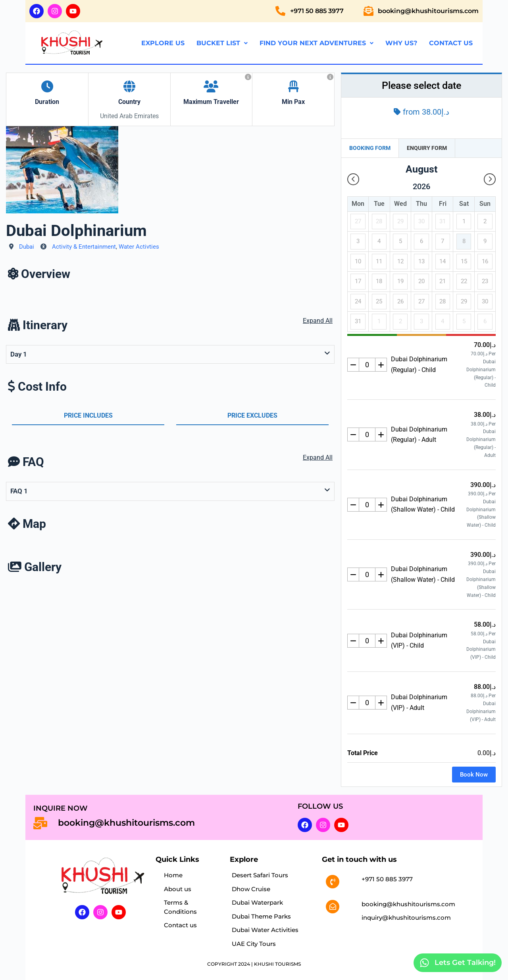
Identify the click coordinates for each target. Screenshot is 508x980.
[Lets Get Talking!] (424, 963)
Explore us (163, 43)
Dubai (27, 247)
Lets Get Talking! (465, 963)
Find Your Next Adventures (317, 43)
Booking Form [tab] (370, 148)
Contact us (451, 43)
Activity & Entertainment (84, 247)
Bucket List (222, 43)
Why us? (401, 43)
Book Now (474, 775)
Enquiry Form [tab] (427, 148)
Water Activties (139, 247)
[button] (222, 43)
